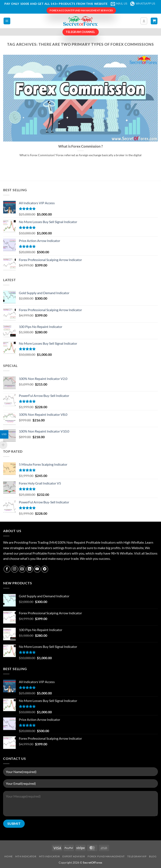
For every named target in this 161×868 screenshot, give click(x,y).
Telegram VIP (137, 856)
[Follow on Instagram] (15, 569)
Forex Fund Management (106, 856)
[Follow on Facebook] (7, 569)
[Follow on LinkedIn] (30, 569)
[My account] (144, 21)
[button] (7, 21)
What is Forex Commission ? (80, 146)
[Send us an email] (22, 569)
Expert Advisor (74, 856)
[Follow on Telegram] (45, 569)
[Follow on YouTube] (37, 569)
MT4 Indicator (26, 856)
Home (8, 856)
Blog (153, 856)
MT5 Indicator (49, 856)
